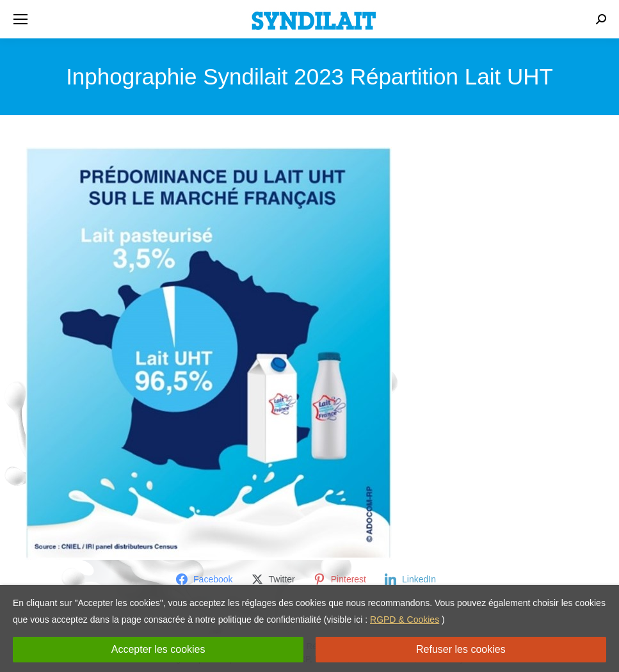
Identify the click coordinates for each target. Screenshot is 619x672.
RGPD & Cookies (405, 620)
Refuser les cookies (461, 649)
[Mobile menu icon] (20, 19)
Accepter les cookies (158, 649)
